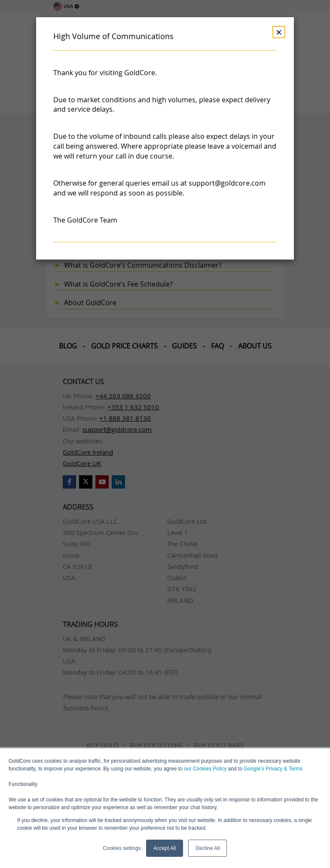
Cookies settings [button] (122, 848)
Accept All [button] (165, 848)
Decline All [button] (208, 848)
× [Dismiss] (279, 32)
